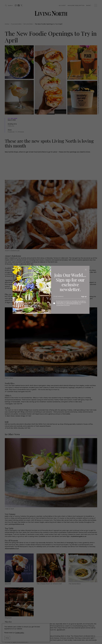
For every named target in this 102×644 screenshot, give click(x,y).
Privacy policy (60, 303)
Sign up (84, 297)
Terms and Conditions (72, 303)
